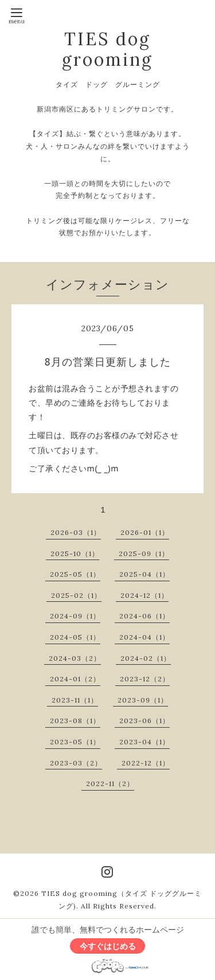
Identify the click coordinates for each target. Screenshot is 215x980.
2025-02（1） (76, 595)
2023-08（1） (75, 721)
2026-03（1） (76, 532)
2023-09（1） (143, 700)
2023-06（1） (144, 721)
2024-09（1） (75, 616)
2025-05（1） (75, 574)
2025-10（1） (75, 554)
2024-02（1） (146, 658)
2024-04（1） (144, 637)
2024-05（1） (75, 637)
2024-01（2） (75, 679)
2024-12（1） (144, 595)
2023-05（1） (75, 742)
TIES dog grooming (107, 49)
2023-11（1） (75, 700)
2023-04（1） (144, 742)
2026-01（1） (145, 532)
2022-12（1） (146, 763)
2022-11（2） (110, 783)
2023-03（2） (76, 763)
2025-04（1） (144, 574)
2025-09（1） (144, 554)
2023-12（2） (145, 679)
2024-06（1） (144, 616)
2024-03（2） (75, 658)
